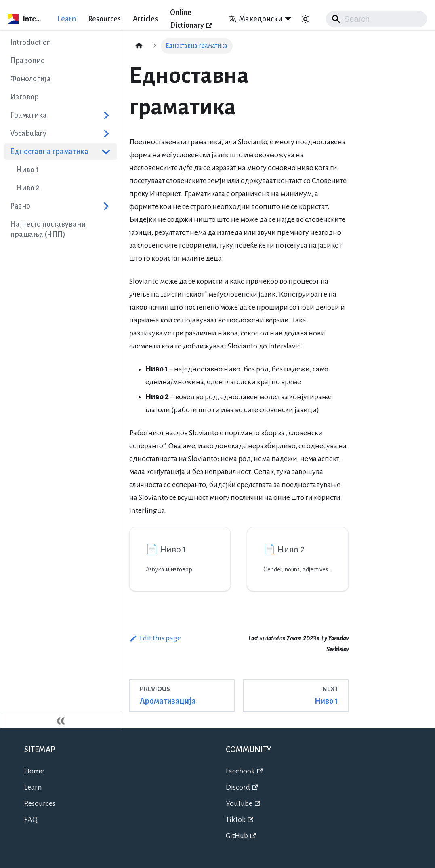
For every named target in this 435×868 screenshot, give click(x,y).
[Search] (376, 19)
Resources (104, 19)
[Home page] (139, 46)
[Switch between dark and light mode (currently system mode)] (305, 19)
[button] (61, 133)
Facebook (244, 771)
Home (34, 771)
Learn (67, 19)
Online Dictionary (191, 19)
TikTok (240, 820)
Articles (145, 19)
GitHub (241, 836)
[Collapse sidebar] (61, 720)
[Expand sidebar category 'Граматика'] (106, 115)
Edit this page (155, 638)
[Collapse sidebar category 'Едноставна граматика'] (106, 152)
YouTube (243, 803)
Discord (242, 787)
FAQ (31, 820)
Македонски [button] (255, 19)
